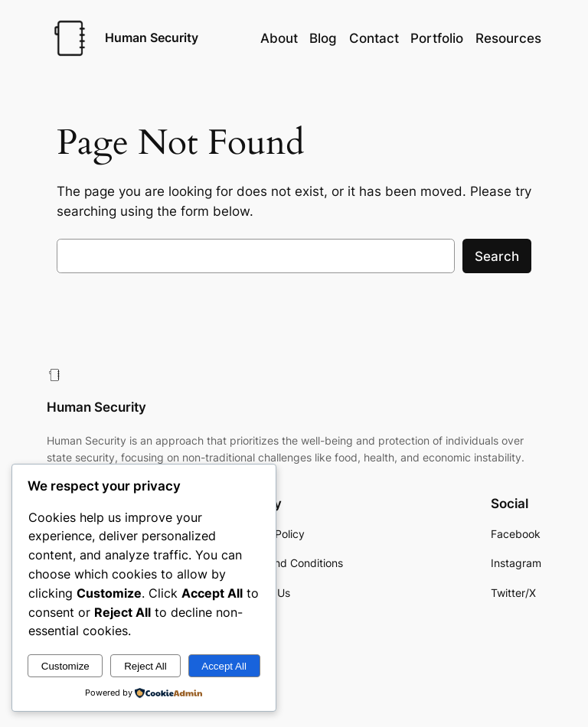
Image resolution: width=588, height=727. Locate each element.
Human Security (152, 37)
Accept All (224, 666)
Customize (65, 666)
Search (497, 256)
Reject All (145, 666)
